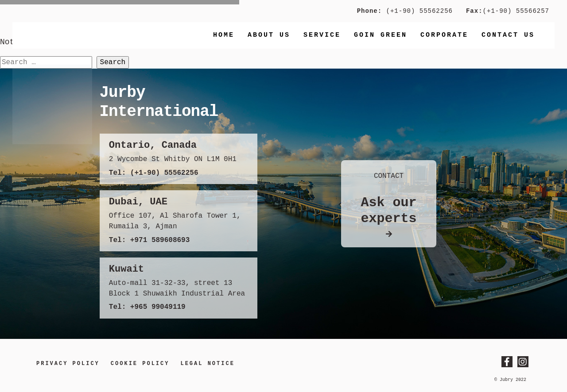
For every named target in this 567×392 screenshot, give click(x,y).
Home (224, 35)
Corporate (444, 35)
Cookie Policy (140, 364)
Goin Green (381, 35)
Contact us (508, 35)
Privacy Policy (68, 364)
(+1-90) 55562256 (417, 11)
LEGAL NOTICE (207, 364)
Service (322, 35)
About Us (269, 35)
